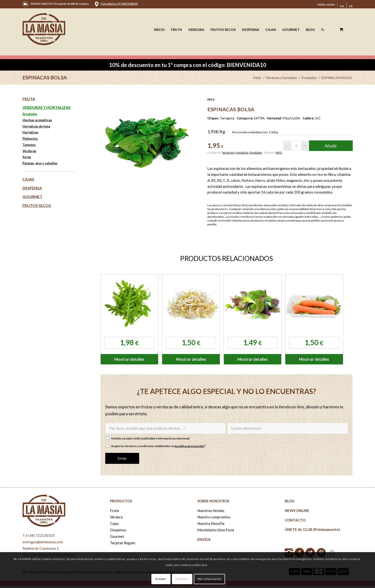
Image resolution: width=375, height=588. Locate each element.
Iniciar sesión (326, 4)
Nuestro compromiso (214, 517)
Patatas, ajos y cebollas (40, 163)
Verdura (116, 517)
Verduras (29, 151)
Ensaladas (256, 153)
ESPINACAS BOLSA (45, 77)
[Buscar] (323, 30)
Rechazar (182, 579)
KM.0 (279, 153)
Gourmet (32, 197)
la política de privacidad (190, 446)
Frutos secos (37, 205)
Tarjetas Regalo (123, 543)
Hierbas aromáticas (37, 120)
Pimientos (30, 139)
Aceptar (161, 579)
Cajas (28, 179)
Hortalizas (30, 132)
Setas (27, 157)
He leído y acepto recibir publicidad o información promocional (150, 438)
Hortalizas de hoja (36, 126)
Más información (210, 579)
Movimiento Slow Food (216, 530)
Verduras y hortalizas (235, 153)
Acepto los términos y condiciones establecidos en (159, 446)
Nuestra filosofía (211, 523)
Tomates (29, 145)
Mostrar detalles (129, 359)
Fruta (29, 99)
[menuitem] (326, 5)
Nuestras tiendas (211, 510)
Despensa (32, 188)
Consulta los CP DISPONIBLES (119, 4)
